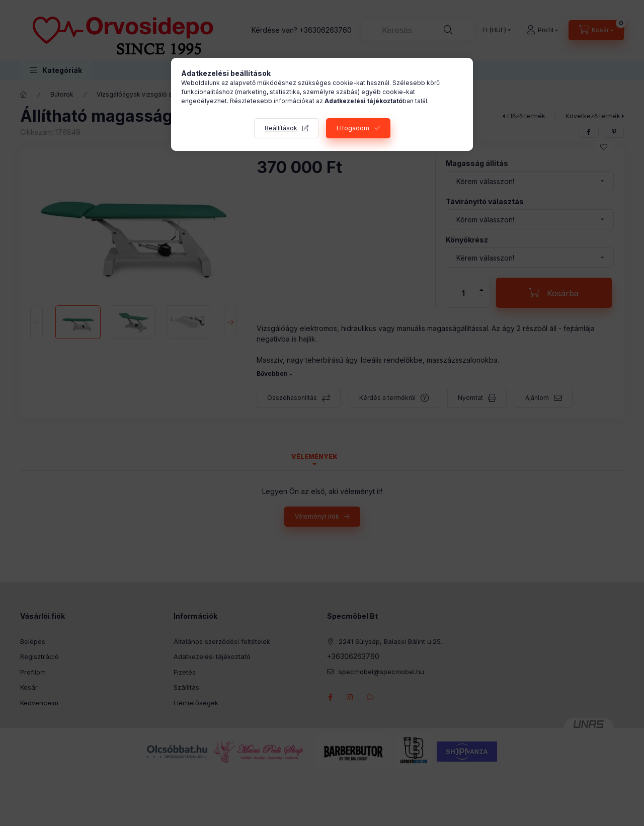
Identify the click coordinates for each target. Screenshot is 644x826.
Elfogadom (353, 128)
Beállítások (281, 128)
